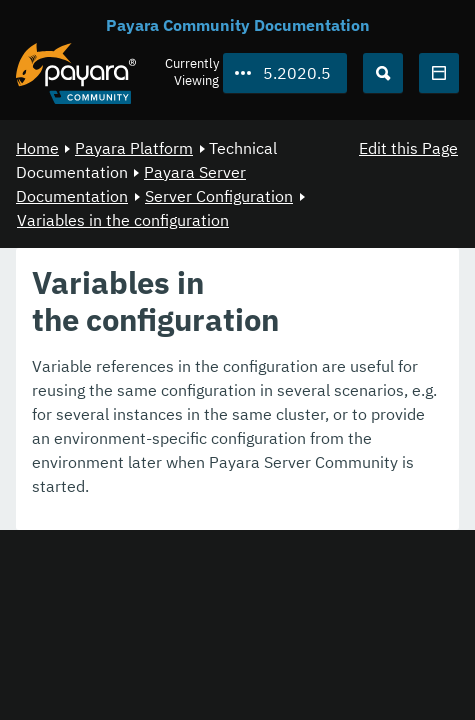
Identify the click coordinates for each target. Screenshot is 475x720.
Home (37, 148)
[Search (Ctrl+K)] (383, 73)
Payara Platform (134, 148)
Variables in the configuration (123, 220)
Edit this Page (408, 148)
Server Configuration (219, 196)
